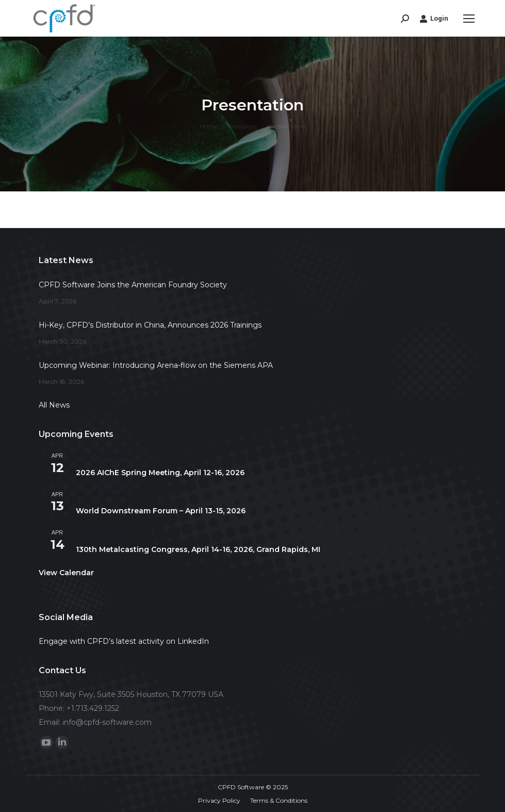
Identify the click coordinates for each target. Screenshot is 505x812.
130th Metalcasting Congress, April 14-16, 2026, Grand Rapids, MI (198, 549)
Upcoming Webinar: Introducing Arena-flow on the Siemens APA (156, 365)
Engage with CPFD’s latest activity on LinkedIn (124, 641)
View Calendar (66, 573)
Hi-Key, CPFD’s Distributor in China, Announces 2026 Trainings (150, 325)
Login (434, 19)
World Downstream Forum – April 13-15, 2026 (161, 511)
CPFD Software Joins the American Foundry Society (133, 285)
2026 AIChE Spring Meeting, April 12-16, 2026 (160, 473)
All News (54, 405)
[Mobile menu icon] (469, 19)
